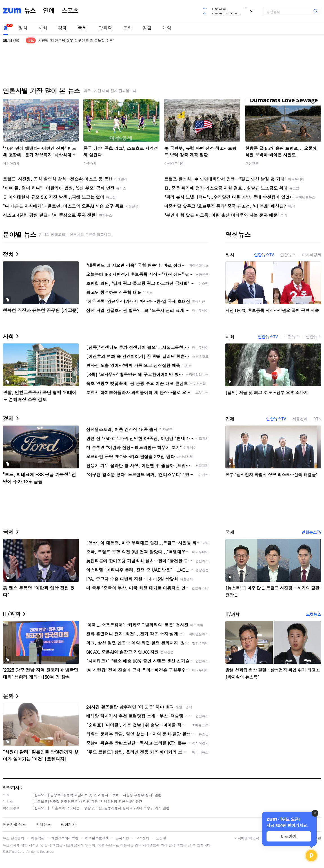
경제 (63, 28)
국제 (82, 28)
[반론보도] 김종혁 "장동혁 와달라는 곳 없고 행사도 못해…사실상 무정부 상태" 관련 (97, 795)
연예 (49, 11)
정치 (23, 28)
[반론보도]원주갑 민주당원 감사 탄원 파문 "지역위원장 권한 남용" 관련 (87, 801)
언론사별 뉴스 (14, 824)
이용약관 (38, 838)
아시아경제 (11, 163)
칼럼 (147, 28)
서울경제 (300, 419)
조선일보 (252, 163)
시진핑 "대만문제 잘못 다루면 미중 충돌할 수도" (76, 40)
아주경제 (90, 163)
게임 (167, 28)
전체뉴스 (43, 824)
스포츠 (70, 11)
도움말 (161, 838)
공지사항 (122, 838)
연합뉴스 (288, 255)
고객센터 (143, 838)
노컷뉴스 (292, 337)
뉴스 (30, 11)
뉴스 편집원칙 (14, 838)
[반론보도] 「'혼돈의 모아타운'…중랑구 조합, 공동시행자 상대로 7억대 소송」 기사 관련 (101, 808)
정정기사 (11, 787)
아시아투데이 (174, 163)
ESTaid (11, 852)
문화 (127, 28)
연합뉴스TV (264, 255)
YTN (318, 419)
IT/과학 (105, 28)
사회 (43, 28)
